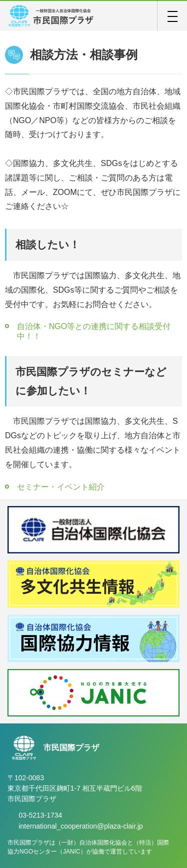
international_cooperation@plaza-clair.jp (81, 826)
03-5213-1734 (40, 815)
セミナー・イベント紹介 (61, 487)
